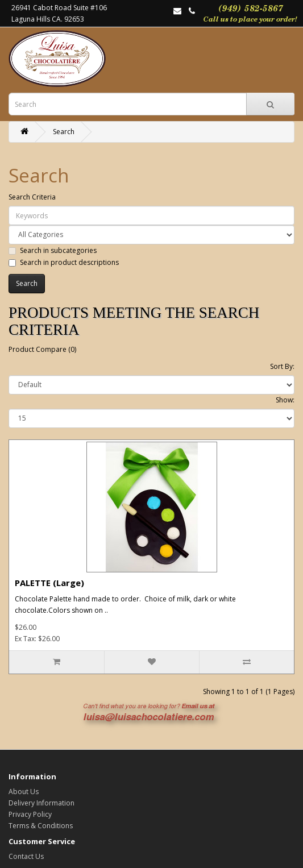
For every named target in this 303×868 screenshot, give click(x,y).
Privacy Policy (30, 814)
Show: (285, 400)
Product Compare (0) (42, 349)
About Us (24, 792)
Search (64, 132)
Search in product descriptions (64, 262)
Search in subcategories (53, 250)
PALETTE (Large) (49, 583)
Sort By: (282, 366)
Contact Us (26, 856)
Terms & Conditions (41, 826)
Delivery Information (41, 803)
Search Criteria (32, 197)
